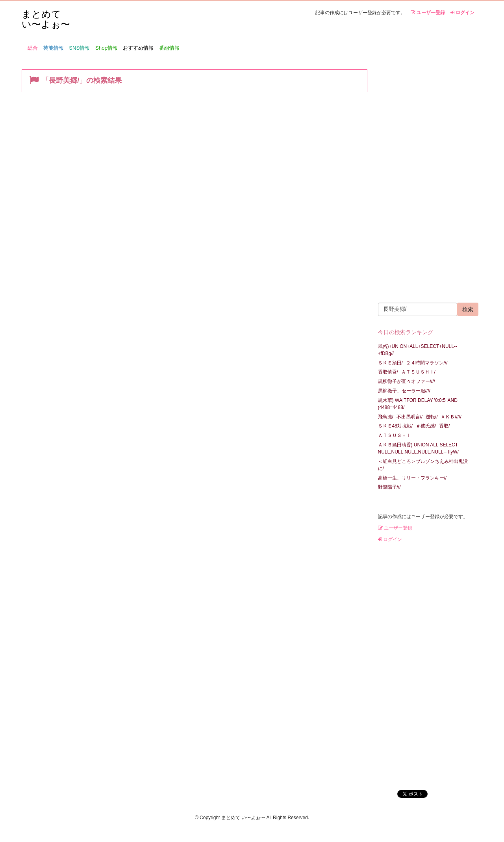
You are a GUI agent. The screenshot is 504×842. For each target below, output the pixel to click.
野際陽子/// (389, 487)
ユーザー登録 (428, 13)
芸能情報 (54, 48)
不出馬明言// (410, 417)
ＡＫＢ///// (451, 417)
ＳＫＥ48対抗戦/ (396, 426)
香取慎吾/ (388, 372)
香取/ (444, 426)
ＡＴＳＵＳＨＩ (395, 435)
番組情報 (169, 48)
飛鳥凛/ (386, 417)
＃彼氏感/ (426, 426)
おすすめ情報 (138, 48)
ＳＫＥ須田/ (390, 363)
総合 (33, 48)
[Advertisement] (425, 180)
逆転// (432, 417)
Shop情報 (107, 48)
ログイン (462, 13)
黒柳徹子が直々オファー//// (407, 381)
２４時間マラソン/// (427, 363)
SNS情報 (79, 48)
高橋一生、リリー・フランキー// (412, 478)
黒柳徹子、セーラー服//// (404, 391)
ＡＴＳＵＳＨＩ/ (418, 372)
